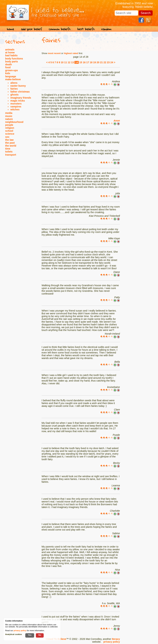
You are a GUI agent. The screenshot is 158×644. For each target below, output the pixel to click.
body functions (14, 59)
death (8, 64)
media (9, 113)
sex (7, 137)
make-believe (13, 79)
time (8, 149)
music (9, 116)
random (106, 29)
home (10, 29)
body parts (12, 62)
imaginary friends (21, 98)
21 (101, 62)
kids (8, 73)
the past (10, 143)
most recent (54, 53)
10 (62, 62)
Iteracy (116, 639)
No (40, 635)
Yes (30, 635)
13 (72, 62)
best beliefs (86, 29)
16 (84, 62)
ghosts (14, 95)
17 (88, 62)
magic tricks (18, 101)
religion (10, 128)
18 (91, 62)
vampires (16, 107)
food (8, 67)
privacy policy (112, 642)
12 (69, 62)
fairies (14, 89)
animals (10, 50)
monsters (16, 104)
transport (11, 155)
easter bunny (18, 86)
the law (9, 140)
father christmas (20, 92)
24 (112, 62)
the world (11, 146)
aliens (14, 83)
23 (108, 62)
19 (95, 62)
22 (105, 62)
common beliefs (60, 29)
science (10, 134)
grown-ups (12, 70)
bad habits (11, 55)
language (11, 76)
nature (9, 119)
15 (81, 62)
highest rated (71, 53)
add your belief (31, 29)
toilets (9, 152)
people (9, 125)
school (9, 131)
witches (15, 109)
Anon (117, 121)
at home (10, 52)
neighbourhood (14, 122)
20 (98, 62)
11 (66, 62)
